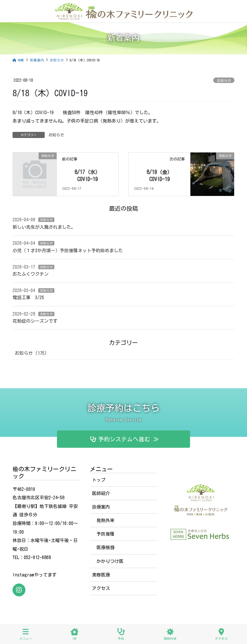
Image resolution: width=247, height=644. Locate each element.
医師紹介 (101, 493)
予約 (121, 634)
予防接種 (105, 534)
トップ (99, 480)
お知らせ (224, 81)
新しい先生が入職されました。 (44, 227)
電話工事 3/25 (28, 298)
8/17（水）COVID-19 (87, 176)
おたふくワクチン (31, 274)
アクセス (101, 588)
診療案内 (101, 507)
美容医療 (101, 575)
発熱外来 (105, 520)
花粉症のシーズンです (35, 321)
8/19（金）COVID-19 (161, 176)
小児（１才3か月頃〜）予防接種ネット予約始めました (68, 251)
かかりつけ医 (110, 561)
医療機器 (105, 547)
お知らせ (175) (31, 353)
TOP (74, 634)
